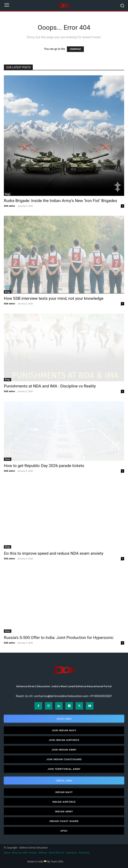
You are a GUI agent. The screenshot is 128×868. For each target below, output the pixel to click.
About (7, 853)
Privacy (33, 853)
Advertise (84, 853)
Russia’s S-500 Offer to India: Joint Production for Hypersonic (59, 638)
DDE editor (10, 206)
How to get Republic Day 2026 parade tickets (44, 466)
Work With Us (56, 853)
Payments (71, 853)
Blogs (8, 194)
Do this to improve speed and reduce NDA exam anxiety (54, 553)
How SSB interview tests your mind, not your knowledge (54, 298)
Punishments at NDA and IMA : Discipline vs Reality (50, 386)
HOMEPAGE (75, 49)
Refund (43, 853)
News (8, 459)
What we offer (20, 853)
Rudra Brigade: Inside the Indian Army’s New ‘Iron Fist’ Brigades (61, 201)
